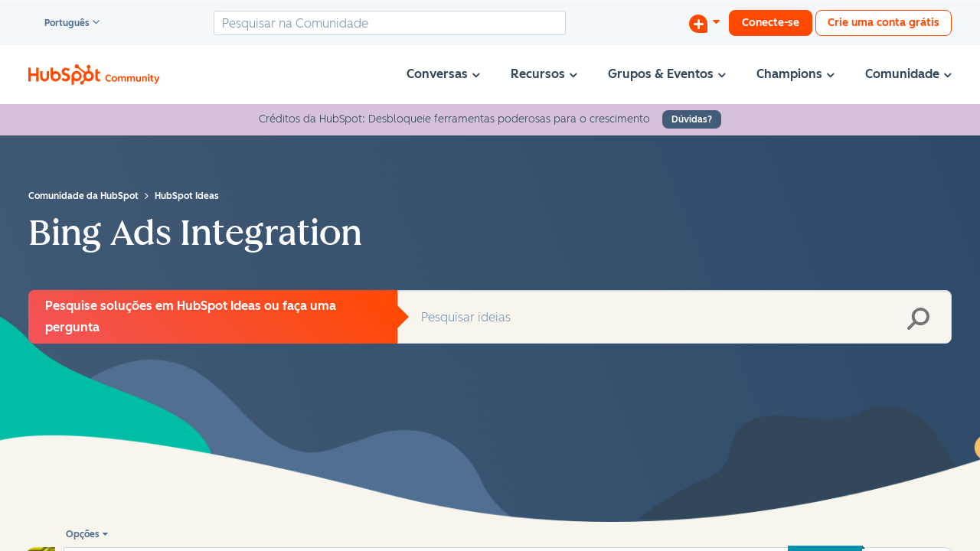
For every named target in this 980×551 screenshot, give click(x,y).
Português (60, 24)
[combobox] (390, 23)
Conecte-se (771, 23)
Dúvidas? (692, 119)
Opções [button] (83, 534)
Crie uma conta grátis (884, 23)
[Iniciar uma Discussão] (704, 23)
